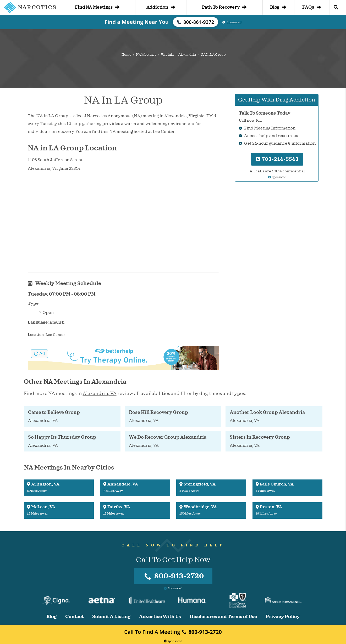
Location (36, 335)
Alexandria (187, 55)
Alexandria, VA (100, 393)
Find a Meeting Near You (137, 22)
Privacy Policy (283, 617)
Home (126, 55)
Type (33, 303)
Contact (74, 617)
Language (38, 322)
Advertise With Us (160, 617)
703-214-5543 (277, 159)
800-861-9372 (196, 22)
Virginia (167, 55)
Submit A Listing (111, 617)
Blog (278, 7)
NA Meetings (146, 55)
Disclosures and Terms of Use (223, 617)
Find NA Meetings (97, 7)
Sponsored (173, 641)
